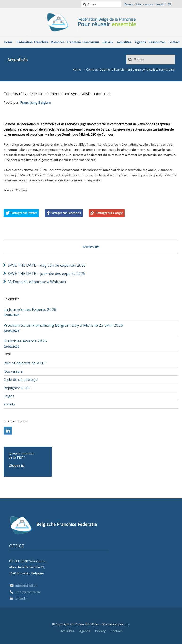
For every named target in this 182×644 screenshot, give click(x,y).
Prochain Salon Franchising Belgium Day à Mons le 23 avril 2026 (63, 325)
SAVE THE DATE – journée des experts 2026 (46, 274)
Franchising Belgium (35, 102)
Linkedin (159, 4)
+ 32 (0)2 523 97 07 (28, 592)
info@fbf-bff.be (26, 586)
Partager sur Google (109, 213)
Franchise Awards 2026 (25, 341)
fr (169, 4)
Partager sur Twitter (24, 213)
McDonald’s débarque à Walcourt (37, 282)
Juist (127, 624)
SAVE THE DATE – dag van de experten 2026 (47, 265)
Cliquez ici (17, 465)
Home (77, 69)
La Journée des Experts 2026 (30, 310)
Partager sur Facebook (66, 213)
